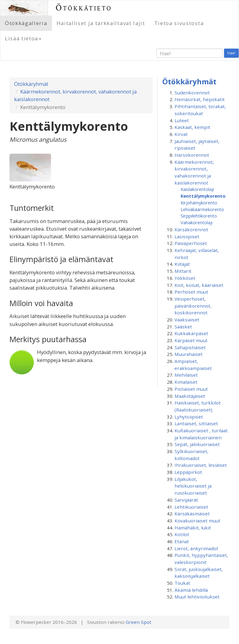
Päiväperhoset (191, 243)
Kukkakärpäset (191, 333)
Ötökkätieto (84, 8)
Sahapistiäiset (190, 347)
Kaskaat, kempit (192, 127)
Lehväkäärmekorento (202, 209)
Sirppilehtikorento (199, 216)
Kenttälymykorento (203, 196)
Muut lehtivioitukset (197, 597)
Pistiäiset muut (191, 389)
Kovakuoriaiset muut (197, 521)
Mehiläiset (186, 375)
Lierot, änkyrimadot (196, 548)
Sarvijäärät (186, 500)
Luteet (182, 120)
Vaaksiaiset (187, 320)
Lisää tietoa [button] (23, 38)
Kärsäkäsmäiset (192, 514)
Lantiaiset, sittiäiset (196, 423)
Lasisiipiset (187, 236)
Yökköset (185, 278)
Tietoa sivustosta (179, 23)
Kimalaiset (186, 382)
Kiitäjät (182, 264)
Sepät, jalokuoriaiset (197, 444)
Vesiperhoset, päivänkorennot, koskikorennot (193, 306)
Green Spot (138, 622)
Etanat (182, 541)
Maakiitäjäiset (190, 396)
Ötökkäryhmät (31, 84)
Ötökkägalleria (26, 23)
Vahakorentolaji (197, 222)
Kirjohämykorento (199, 203)
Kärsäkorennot (191, 229)
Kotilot (182, 534)
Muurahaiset (189, 354)
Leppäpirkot (188, 472)
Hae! (231, 53)
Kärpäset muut (191, 340)
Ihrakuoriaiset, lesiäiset (201, 465)
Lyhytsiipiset (189, 417)
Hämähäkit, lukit (193, 528)
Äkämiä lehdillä (191, 590)
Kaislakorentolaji (197, 189)
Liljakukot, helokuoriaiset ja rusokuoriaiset (193, 486)
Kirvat (181, 134)
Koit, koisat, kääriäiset (199, 285)
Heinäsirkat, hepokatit (200, 99)
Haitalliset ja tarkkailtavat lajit (101, 23)
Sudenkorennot (192, 93)
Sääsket (183, 327)
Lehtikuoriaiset (191, 507)
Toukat (182, 583)
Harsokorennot (192, 155)
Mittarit (183, 271)
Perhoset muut (191, 292)
